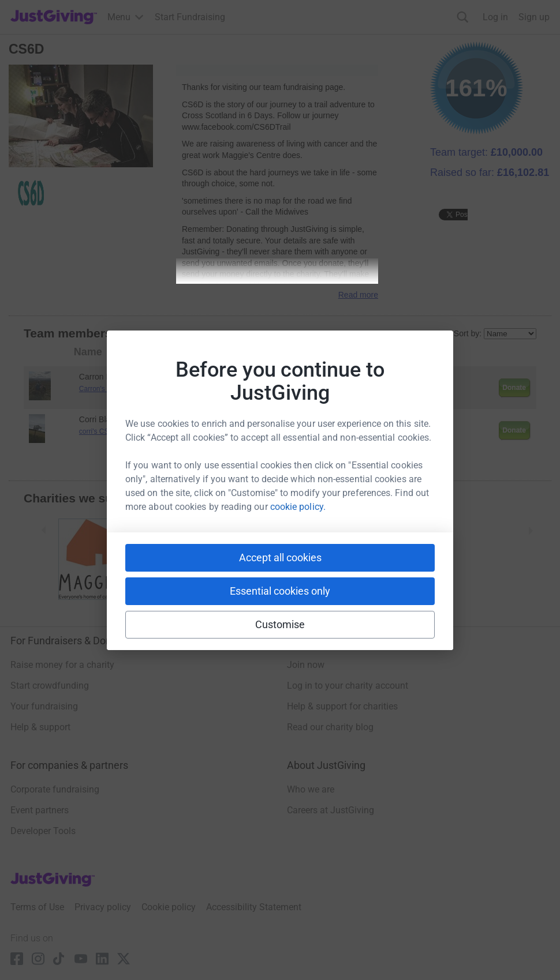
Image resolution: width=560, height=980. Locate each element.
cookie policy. (298, 507)
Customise (280, 624)
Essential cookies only (280, 591)
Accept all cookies (280, 557)
